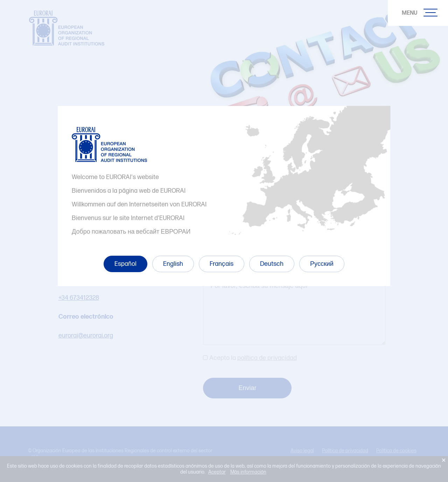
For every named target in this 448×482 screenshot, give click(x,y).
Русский (322, 264)
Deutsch (272, 264)
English (173, 264)
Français (222, 264)
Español (125, 264)
